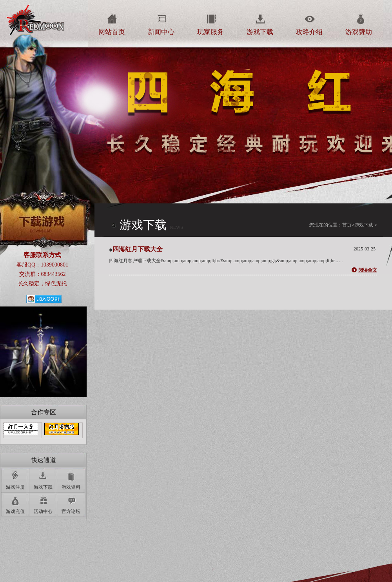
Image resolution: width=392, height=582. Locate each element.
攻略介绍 (309, 32)
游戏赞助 (359, 32)
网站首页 (112, 32)
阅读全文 (368, 270)
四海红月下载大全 (138, 249)
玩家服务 (211, 32)
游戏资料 (71, 487)
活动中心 (43, 511)
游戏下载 (260, 32)
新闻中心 (161, 32)
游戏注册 (15, 487)
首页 (348, 225)
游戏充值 (15, 511)
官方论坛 (71, 511)
